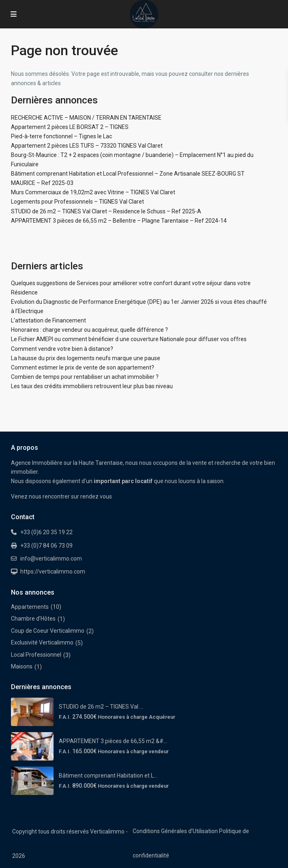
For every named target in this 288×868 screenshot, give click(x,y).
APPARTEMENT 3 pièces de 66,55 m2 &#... (113, 741)
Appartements (30, 607)
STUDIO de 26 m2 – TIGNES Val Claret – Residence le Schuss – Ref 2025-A (106, 211)
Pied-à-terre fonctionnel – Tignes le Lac (61, 136)
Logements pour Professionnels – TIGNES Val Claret (77, 202)
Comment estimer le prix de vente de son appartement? (83, 367)
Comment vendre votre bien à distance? (62, 349)
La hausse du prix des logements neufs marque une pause (86, 358)
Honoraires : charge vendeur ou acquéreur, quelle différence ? (89, 330)
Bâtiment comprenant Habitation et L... (108, 776)
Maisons (22, 666)
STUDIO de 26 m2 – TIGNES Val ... (101, 707)
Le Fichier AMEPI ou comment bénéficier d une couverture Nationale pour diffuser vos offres (129, 339)
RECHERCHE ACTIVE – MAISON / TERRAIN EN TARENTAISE (86, 118)
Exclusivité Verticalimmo (42, 642)
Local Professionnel (36, 655)
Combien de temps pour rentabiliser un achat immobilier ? (85, 377)
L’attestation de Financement (48, 320)
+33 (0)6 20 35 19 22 (46, 532)
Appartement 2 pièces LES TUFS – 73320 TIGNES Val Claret (87, 146)
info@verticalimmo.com (51, 559)
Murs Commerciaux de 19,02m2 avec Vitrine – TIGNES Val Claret (93, 192)
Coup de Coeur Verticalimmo (48, 631)
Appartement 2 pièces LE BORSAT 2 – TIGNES (70, 127)
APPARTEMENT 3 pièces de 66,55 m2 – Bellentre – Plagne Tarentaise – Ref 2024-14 (119, 221)
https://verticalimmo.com (53, 572)
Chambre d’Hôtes (33, 619)
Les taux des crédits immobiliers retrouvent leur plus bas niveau (92, 386)
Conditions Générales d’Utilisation (175, 831)
